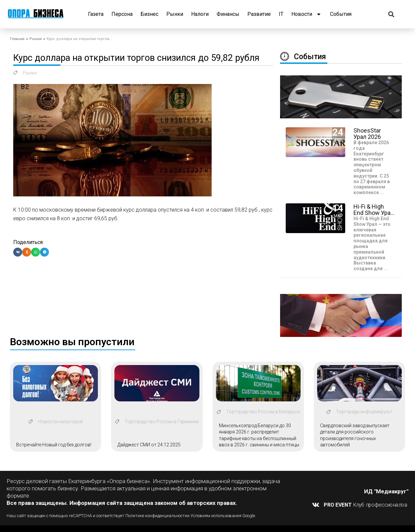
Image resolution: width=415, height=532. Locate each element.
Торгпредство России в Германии (162, 422)
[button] (391, 14)
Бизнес (149, 14)
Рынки (175, 14)
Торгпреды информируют (364, 412)
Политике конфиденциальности (156, 516)
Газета (96, 14)
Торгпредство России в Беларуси (263, 412)
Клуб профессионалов (366, 505)
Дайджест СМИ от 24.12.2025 (149, 445)
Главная (17, 39)
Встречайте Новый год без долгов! (54, 445)
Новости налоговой (60, 422)
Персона (122, 14)
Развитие (259, 14)
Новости (307, 14)
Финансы (228, 14)
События (341, 14)
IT (281, 14)
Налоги (200, 14)
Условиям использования (216, 516)
